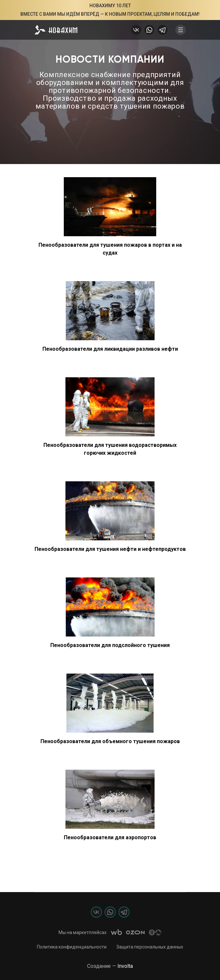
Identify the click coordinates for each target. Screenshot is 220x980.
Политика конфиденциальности (72, 947)
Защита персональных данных (150, 947)
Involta (125, 966)
